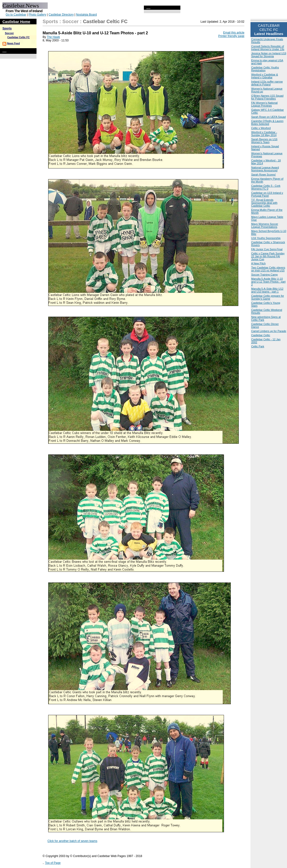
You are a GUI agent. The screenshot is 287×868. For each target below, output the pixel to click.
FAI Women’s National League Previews (264, 104)
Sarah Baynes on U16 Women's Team (264, 141)
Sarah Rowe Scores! (264, 175)
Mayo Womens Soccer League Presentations (265, 225)
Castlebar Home (16, 22)
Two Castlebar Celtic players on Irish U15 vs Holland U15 (268, 269)
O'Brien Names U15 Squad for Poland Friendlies (267, 97)
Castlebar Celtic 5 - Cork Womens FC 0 (266, 187)
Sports (7, 28)
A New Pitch (258, 263)
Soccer (9, 33)
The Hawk (53, 37)
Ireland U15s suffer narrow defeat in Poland (267, 83)
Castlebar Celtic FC (19, 37)
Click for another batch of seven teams (72, 841)
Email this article (234, 33)
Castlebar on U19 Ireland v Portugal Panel (267, 194)
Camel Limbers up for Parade (269, 331)
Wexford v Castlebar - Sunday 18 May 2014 (264, 134)
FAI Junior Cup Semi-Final (267, 249)
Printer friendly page (231, 36)
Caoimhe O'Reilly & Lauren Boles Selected (267, 122)
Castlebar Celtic (261, 335)
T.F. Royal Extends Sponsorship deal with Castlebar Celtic (264, 203)
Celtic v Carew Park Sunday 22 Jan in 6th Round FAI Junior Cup (268, 256)
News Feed (13, 43)
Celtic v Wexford (261, 128)
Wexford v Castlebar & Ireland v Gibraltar (265, 76)
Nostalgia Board (86, 15)
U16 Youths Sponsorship (266, 238)
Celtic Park (258, 346)
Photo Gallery (37, 15)
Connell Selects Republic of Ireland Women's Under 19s (268, 48)
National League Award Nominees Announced (265, 169)
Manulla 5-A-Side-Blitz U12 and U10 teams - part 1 (267, 290)
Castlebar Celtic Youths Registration (265, 69)
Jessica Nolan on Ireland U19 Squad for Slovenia (269, 55)
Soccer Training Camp (264, 275)
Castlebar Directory (61, 15)
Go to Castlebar (16, 15)
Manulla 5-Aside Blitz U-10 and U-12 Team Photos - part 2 (268, 282)
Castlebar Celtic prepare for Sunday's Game (268, 297)
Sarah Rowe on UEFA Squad (268, 117)
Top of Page (53, 863)
